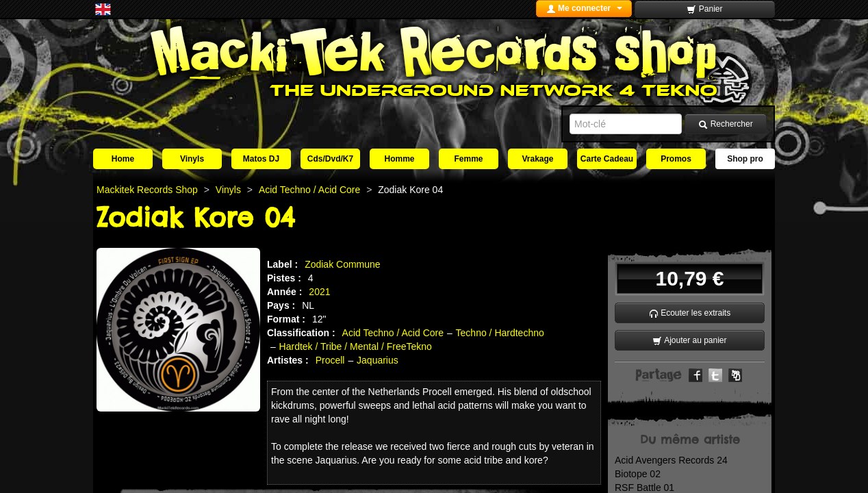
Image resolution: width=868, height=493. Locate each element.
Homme (399, 159)
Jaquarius (378, 360)
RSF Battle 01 (644, 488)
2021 (319, 292)
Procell (330, 360)
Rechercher (725, 124)
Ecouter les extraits (690, 313)
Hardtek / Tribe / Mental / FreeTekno (356, 346)
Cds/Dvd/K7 (330, 159)
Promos (676, 159)
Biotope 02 (638, 474)
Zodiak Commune (343, 264)
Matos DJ (261, 159)
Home (123, 159)
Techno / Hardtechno (500, 333)
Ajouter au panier (689, 341)
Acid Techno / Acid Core (393, 333)
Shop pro (745, 159)
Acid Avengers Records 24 (671, 460)
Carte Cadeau (607, 159)
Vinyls (192, 159)
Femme (468, 159)
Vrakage (537, 159)
